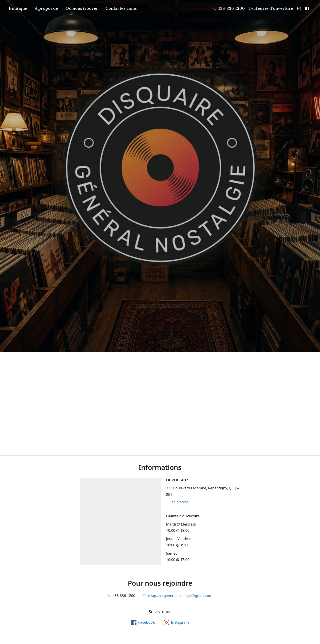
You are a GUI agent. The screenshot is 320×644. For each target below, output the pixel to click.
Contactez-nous (121, 8)
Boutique (18, 8)
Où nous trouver (82, 8)
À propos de (46, 8)
